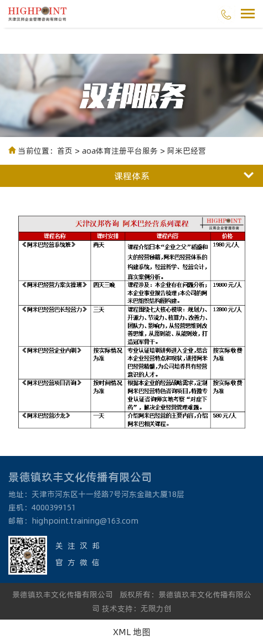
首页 (65, 151)
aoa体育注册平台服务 (120, 151)
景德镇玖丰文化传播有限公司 (63, 594)
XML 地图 (132, 632)
